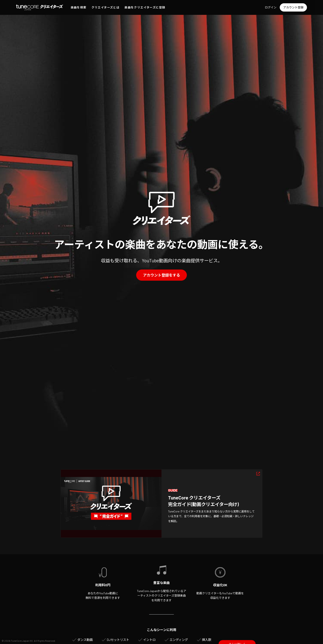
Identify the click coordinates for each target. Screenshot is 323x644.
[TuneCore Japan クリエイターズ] (40, 7)
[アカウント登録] (293, 7)
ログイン (271, 7)
